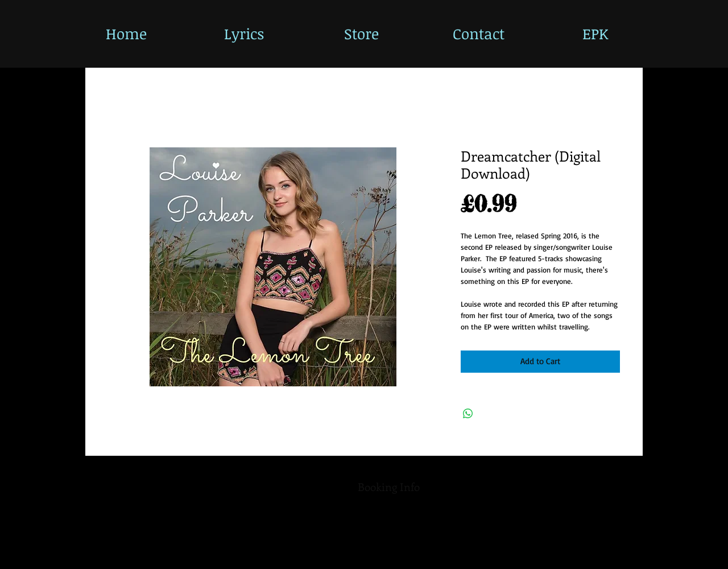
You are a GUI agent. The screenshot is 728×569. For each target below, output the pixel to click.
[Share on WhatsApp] (468, 414)
